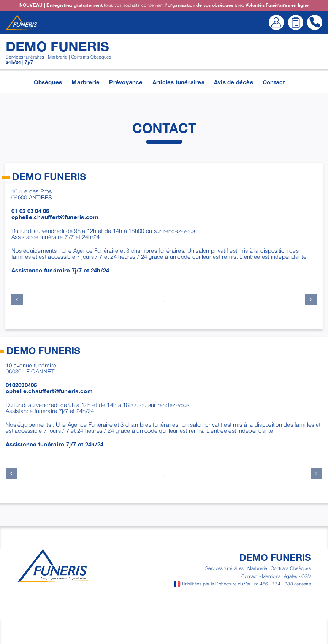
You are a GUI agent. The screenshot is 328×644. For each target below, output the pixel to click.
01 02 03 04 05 (30, 211)
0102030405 (21, 385)
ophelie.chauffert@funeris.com (55, 217)
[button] (17, 299)
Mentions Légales (280, 576)
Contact (250, 576)
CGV (306, 576)
